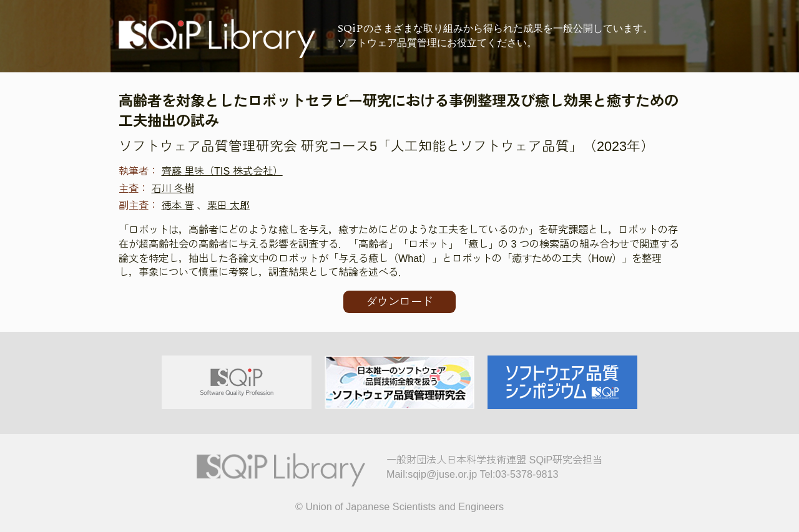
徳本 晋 (178, 205)
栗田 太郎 (229, 205)
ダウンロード (399, 302)
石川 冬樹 (173, 188)
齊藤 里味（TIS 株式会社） (222, 171)
